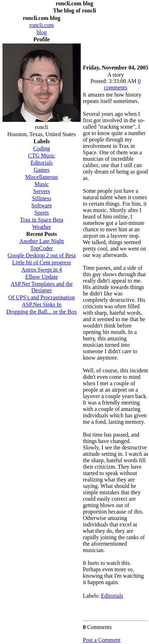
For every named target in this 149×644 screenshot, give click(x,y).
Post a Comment (102, 640)
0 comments (122, 84)
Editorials (112, 596)
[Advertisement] (116, 37)
